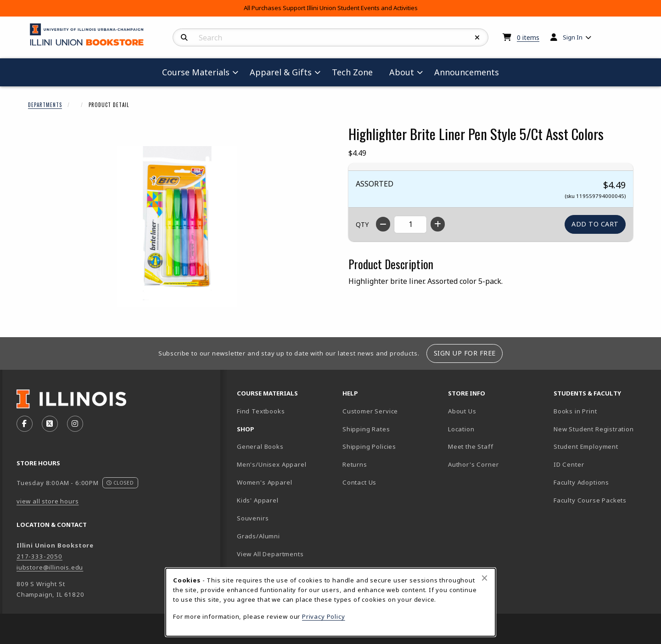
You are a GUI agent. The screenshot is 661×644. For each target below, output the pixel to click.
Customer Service (370, 411)
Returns (355, 464)
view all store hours (48, 501)
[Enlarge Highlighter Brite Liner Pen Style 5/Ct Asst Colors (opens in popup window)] (177, 226)
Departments (45, 105)
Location (461, 429)
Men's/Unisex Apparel (272, 464)
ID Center (601, 464)
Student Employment (603, 446)
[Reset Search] (477, 38)
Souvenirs (253, 518)
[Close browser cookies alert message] (485, 578)
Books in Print (603, 411)
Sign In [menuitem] (573, 37)
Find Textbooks (261, 411)
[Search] (184, 38)
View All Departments (270, 554)
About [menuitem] (402, 72)
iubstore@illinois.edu (50, 567)
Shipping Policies (369, 446)
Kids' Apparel (258, 500)
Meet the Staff (471, 446)
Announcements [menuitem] (467, 72)
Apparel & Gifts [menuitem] (281, 72)
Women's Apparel (264, 482)
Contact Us (359, 482)
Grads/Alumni (258, 536)
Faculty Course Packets (590, 500)
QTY (362, 224)
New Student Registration (594, 429)
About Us (462, 411)
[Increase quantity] (438, 224)
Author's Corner (473, 464)
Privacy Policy (324, 616)
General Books (260, 446)
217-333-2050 (39, 556)
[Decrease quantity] (383, 224)
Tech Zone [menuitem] (356, 72)
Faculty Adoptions (581, 482)
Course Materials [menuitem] (196, 72)
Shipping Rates (366, 429)
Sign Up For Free (465, 353)
